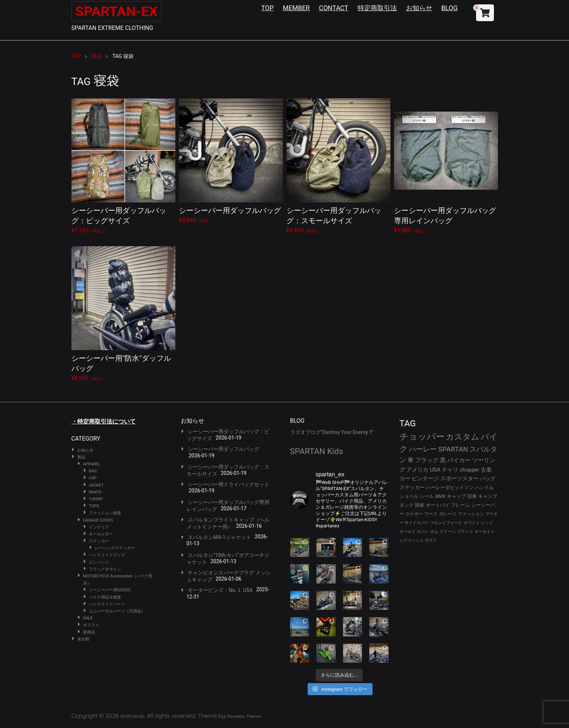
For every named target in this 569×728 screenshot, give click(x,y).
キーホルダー (101, 534)
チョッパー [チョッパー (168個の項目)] (422, 437)
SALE (88, 618)
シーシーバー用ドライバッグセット (229, 484)
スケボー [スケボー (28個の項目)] (414, 514)
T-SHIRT (96, 499)
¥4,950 (123, 314)
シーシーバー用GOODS (110, 590)
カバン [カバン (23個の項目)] (423, 532)
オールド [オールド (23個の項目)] (408, 532)
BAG (93, 471)
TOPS (94, 506)
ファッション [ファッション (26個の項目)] (471, 514)
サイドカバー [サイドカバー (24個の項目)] (417, 523)
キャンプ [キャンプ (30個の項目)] (488, 496)
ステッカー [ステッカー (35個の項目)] (412, 487)
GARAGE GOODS (98, 520)
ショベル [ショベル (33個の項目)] (409, 496)
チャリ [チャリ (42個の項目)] (450, 470)
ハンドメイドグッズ (107, 555)
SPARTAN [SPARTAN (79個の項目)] (453, 449)
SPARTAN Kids (317, 451)
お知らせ (419, 8)
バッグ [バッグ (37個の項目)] (488, 479)
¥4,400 (338, 166)
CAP (93, 478)
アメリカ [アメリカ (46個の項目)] (417, 470)
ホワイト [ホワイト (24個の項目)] (472, 523)
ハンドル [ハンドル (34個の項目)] (484, 487)
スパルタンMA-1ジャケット (219, 537)
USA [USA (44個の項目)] (435, 470)
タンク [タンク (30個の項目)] (407, 505)
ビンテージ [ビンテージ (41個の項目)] (425, 479)
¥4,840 (231, 161)
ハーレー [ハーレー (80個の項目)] (423, 449)
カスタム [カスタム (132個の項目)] (463, 437)
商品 (81, 457)
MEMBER (296, 8)
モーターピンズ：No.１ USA (220, 590)
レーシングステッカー (115, 548)
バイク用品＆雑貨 (105, 597)
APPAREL (92, 464)
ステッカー (99, 541)
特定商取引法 (377, 8)
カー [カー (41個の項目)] (405, 479)
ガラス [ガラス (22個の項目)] (431, 540)
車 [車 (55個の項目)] (411, 460)
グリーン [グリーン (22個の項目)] (448, 532)
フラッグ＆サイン (105, 569)
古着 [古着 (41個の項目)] (486, 470)
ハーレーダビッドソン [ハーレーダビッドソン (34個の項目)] (450, 487)
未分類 (83, 639)
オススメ (91, 625)
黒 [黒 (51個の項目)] (443, 460)
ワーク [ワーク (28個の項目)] (431, 514)
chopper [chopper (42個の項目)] (469, 470)
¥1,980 (446, 166)
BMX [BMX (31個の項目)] (440, 496)
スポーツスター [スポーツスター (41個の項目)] (459, 479)
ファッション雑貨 (105, 513)
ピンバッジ (99, 562)
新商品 (89, 632)
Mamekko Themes (244, 716)
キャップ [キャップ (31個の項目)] (456, 496)
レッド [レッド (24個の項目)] (487, 523)
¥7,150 (123, 166)
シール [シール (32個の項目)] (427, 496)
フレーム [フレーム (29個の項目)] (460, 505)
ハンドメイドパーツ (107, 604)
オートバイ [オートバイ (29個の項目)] (438, 505)
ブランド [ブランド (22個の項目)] (465, 532)
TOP (268, 8)
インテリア (99, 527)
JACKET (96, 485)
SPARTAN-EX (119, 11)
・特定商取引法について (104, 421)
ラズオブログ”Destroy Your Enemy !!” (332, 432)
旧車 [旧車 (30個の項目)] (472, 496)
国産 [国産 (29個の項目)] (420, 505)
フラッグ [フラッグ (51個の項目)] (427, 460)
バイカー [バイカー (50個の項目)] (459, 460)
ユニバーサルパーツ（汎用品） (117, 611)
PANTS (95, 492)
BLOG (450, 8)
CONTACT (334, 8)
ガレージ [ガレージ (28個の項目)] (448, 514)
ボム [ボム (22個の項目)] (434, 532)
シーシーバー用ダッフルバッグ (223, 449)
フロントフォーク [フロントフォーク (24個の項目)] (446, 523)
